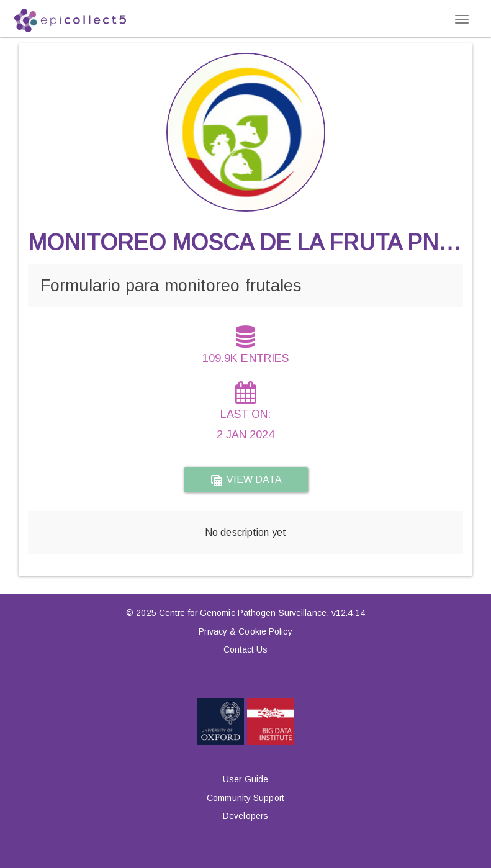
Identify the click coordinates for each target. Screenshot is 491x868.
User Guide (245, 779)
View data (246, 481)
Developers (245, 816)
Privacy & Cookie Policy (245, 631)
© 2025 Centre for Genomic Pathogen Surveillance (226, 613)
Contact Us (246, 649)
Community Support (245, 798)
